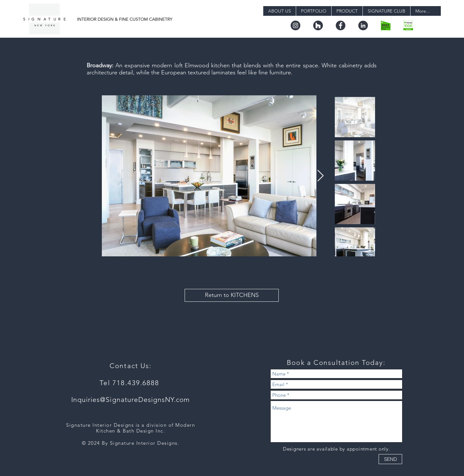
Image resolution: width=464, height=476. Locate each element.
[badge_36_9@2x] (408, 25)
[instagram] (295, 25)
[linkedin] (363, 25)
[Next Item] (320, 176)
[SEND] (390, 459)
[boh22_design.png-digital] (386, 25)
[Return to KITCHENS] (232, 295)
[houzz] (318, 25)
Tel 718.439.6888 (131, 383)
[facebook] (341, 25)
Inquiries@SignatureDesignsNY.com (131, 400)
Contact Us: (130, 366)
